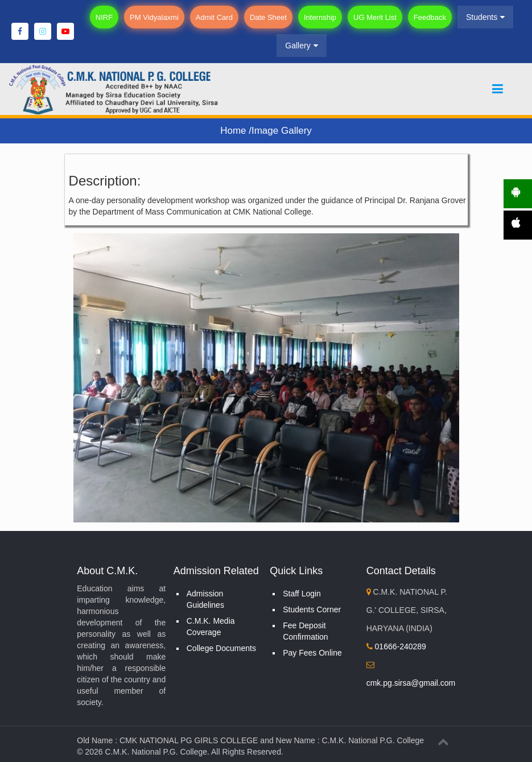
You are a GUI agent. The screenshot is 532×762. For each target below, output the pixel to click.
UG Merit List (375, 17)
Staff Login (302, 594)
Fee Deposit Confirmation (305, 631)
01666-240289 (396, 646)
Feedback (430, 17)
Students (485, 17)
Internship (320, 17)
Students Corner (312, 609)
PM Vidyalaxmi (154, 17)
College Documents (221, 648)
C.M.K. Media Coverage (211, 627)
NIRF (104, 17)
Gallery (301, 46)
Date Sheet (268, 17)
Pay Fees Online (312, 653)
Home (234, 131)
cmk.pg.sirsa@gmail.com (411, 683)
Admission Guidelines (205, 599)
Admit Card (214, 17)
